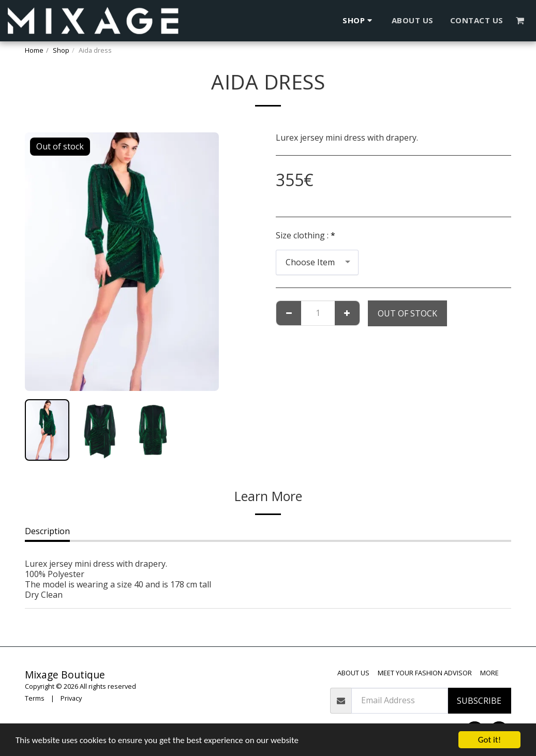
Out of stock (407, 313)
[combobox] (317, 262)
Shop (61, 50)
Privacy (71, 698)
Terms (35, 698)
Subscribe (479, 701)
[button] (520, 20)
